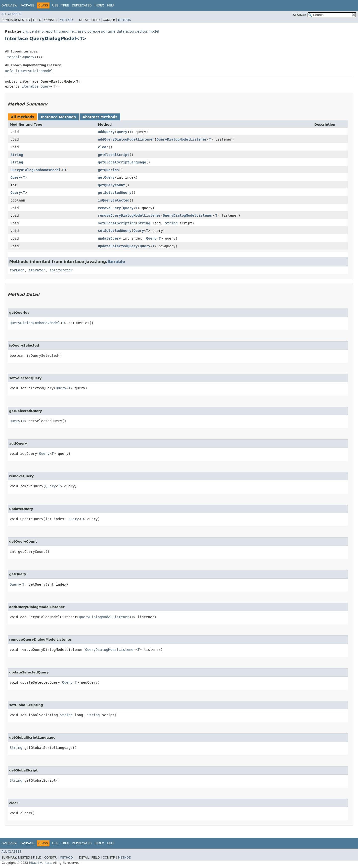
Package (27, 5)
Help (111, 5)
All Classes (11, 14)
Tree (65, 5)
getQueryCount (112, 185)
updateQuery (110, 238)
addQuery (106, 132)
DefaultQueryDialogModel (29, 71)
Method (66, 20)
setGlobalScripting (117, 223)
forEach (17, 270)
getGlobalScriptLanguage (122, 162)
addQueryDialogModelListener (126, 139)
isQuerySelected (114, 200)
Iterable (13, 57)
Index (99, 5)
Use (55, 5)
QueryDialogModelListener (182, 139)
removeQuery (110, 208)
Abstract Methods (100, 117)
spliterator (61, 270)
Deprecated (82, 5)
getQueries (108, 170)
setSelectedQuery (115, 231)
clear (103, 147)
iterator (37, 270)
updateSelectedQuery (118, 246)
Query (29, 57)
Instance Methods (58, 117)
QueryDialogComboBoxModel (36, 170)
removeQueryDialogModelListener (129, 215)
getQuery (106, 177)
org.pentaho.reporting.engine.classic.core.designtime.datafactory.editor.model (91, 31)
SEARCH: (300, 15)
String (17, 155)
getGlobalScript (114, 155)
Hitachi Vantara (40, 863)
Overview (9, 5)
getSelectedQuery (115, 193)
